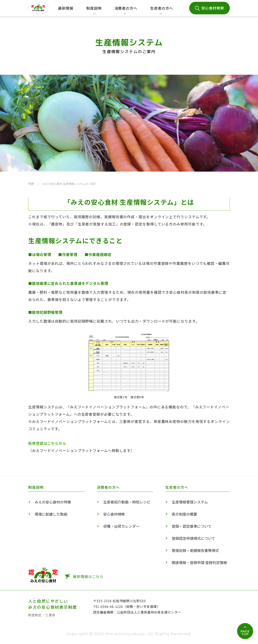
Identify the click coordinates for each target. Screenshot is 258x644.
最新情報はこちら (88, 576)
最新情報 (66, 8)
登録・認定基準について (192, 526)
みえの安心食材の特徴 (53, 502)
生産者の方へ (162, 11)
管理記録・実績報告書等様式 (195, 550)
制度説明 (93, 11)
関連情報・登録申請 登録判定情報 (199, 562)
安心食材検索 (213, 8)
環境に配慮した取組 (51, 514)
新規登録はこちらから (47, 443)
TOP (31, 184)
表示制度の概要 (184, 514)
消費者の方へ (126, 11)
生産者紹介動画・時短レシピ (127, 502)
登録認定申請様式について (193, 538)
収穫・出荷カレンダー (121, 526)
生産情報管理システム (190, 502)
